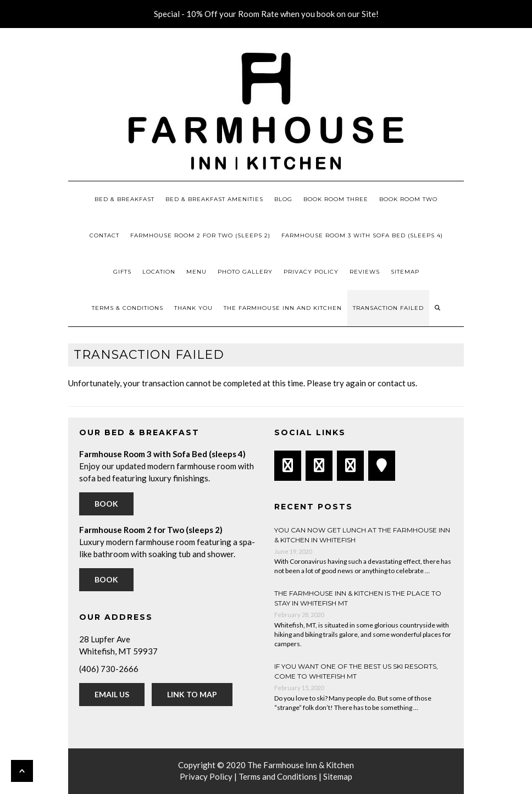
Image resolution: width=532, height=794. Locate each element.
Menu (196, 272)
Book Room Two (408, 199)
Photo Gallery (245, 272)
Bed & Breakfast (124, 199)
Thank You (193, 308)
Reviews (365, 272)
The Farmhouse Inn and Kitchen (283, 308)
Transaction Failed (388, 308)
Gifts (122, 272)
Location (159, 272)
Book (106, 504)
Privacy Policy (311, 272)
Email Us (112, 694)
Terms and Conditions (278, 776)
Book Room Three (336, 199)
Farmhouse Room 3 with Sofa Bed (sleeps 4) (362, 235)
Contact (104, 235)
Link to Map (192, 694)
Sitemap (405, 272)
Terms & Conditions (128, 308)
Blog (283, 199)
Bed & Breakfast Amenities (214, 199)
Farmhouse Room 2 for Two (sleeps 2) (200, 235)
